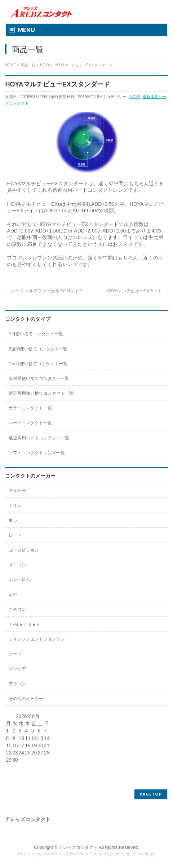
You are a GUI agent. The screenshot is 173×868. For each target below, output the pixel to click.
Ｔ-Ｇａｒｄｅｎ (25, 624)
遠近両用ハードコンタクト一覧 (39, 438)
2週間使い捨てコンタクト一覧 (38, 349)
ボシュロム (19, 580)
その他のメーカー (26, 699)
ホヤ (13, 595)
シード (15, 654)
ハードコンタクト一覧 (30, 423)
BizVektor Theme (87, 854)
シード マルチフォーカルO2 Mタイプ (44, 291)
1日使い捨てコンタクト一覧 (36, 334)
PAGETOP (151, 794)
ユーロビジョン (24, 550)
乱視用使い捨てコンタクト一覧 (39, 378)
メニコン (17, 565)
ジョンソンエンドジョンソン (37, 639)
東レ (13, 521)
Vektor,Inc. (121, 854)
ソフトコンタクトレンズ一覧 (37, 453)
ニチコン (17, 610)
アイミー (17, 491)
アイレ (15, 505)
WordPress (54, 854)
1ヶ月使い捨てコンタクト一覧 (38, 364)
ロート (15, 535)
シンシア (17, 669)
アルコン (17, 684)
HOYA (135, 97)
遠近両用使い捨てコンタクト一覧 (41, 393)
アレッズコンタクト (78, 847)
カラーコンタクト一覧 (30, 408)
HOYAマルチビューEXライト (137, 291)
